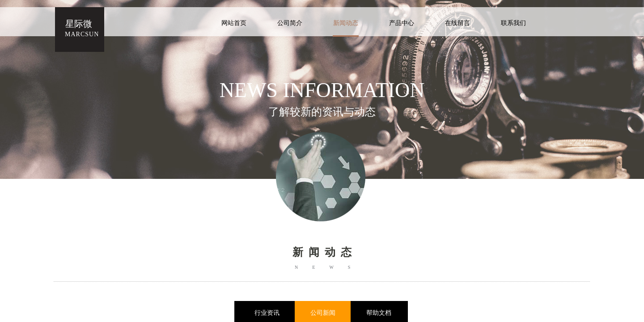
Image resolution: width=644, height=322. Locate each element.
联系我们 (513, 23)
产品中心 (402, 23)
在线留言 (458, 23)
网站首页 (234, 23)
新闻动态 (346, 23)
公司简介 (290, 23)
